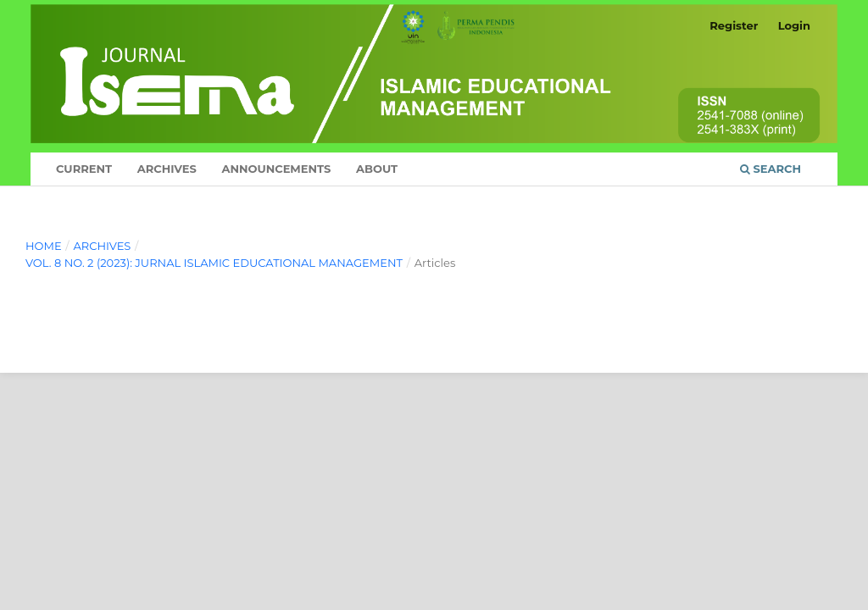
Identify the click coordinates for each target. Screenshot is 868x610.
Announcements (276, 169)
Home (44, 246)
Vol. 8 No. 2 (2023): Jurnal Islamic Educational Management (214, 263)
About (377, 169)
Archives (167, 169)
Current (84, 169)
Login (794, 25)
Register (734, 25)
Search (771, 169)
